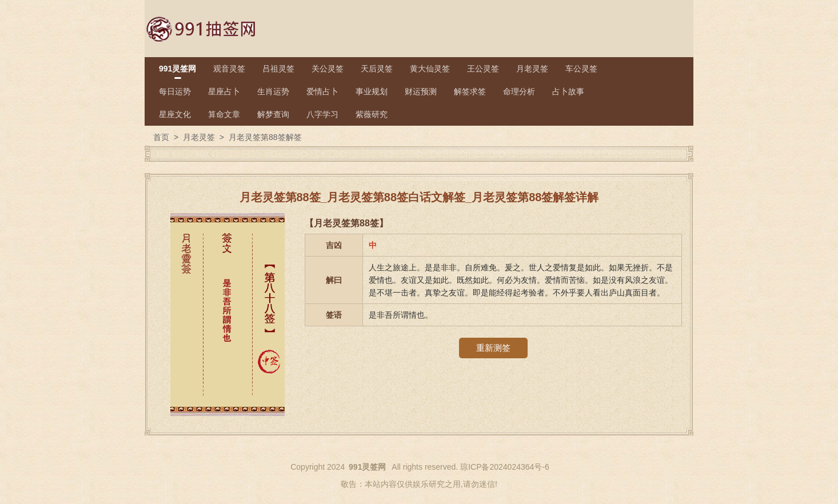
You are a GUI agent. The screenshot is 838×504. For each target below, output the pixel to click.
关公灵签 (328, 69)
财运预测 (421, 91)
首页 (161, 137)
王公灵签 (483, 69)
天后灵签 (377, 69)
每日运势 (175, 91)
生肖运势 (273, 91)
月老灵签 (532, 69)
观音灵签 (229, 69)
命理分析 (519, 91)
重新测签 (493, 348)
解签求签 (470, 91)
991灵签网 (177, 69)
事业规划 (372, 91)
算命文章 (224, 114)
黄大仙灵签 (430, 69)
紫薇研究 (372, 114)
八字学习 (322, 114)
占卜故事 (568, 91)
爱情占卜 (322, 91)
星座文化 (175, 114)
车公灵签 (581, 69)
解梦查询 (273, 114)
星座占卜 (224, 91)
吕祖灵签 (278, 69)
